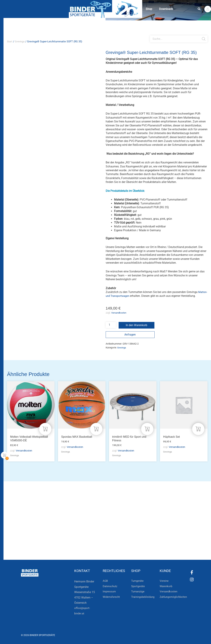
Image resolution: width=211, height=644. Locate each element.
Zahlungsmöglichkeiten (174, 597)
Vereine (164, 581)
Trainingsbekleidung (144, 597)
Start (10, 42)
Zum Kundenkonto (143, 547)
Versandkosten (119, 317)
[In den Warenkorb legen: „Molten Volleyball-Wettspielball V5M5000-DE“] (45, 428)
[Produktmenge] (111, 329)
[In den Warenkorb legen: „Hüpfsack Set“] (198, 428)
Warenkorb (166, 586)
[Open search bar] (152, 34)
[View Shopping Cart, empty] (4, 455)
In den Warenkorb (137, 329)
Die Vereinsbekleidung (149, 535)
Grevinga (20, 42)
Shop (152, 9)
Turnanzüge (139, 591)
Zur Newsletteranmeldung (61, 547)
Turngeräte (138, 581)
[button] (199, 9)
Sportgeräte (138, 586)
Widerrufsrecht (112, 597)
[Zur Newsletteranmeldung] (37, 547)
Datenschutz (110, 586)
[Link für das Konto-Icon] (208, 9)
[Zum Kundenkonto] (125, 547)
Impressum (110, 591)
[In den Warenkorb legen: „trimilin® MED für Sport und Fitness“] (147, 428)
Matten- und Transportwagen (135, 296)
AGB (105, 581)
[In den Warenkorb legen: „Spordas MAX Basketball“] (96, 428)
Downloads (177, 9)
